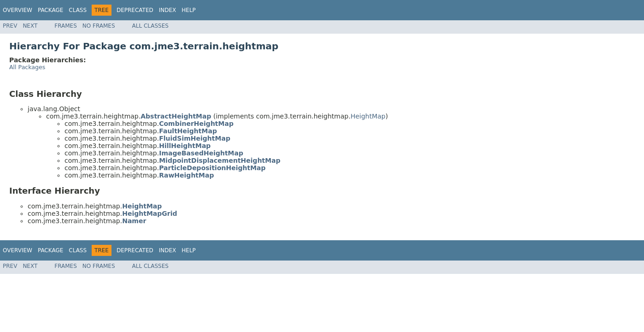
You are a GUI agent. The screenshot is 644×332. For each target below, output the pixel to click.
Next (30, 26)
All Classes (150, 26)
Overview (18, 10)
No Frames (99, 26)
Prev (10, 26)
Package (50, 10)
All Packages (27, 67)
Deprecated (135, 10)
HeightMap (368, 116)
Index (168, 10)
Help (189, 10)
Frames (66, 26)
